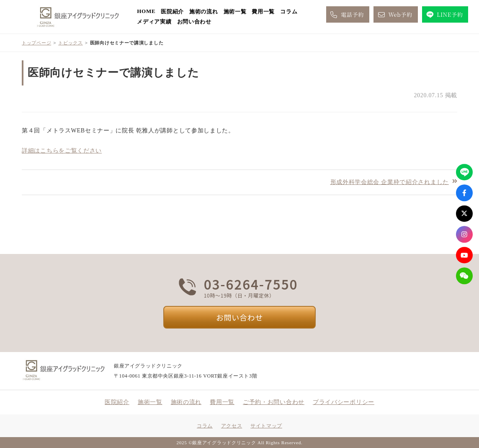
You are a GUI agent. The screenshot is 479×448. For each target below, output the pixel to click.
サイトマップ (266, 426)
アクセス (232, 426)
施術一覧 (235, 12)
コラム (289, 12)
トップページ (36, 43)
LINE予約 (444, 15)
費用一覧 (263, 12)
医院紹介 (172, 12)
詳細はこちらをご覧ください (62, 151)
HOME (146, 11)
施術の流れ (204, 12)
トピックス (71, 43)
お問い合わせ (194, 22)
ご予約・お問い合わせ (274, 402)
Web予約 (394, 15)
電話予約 (346, 15)
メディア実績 (154, 22)
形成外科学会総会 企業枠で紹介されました (390, 182)
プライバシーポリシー (344, 402)
